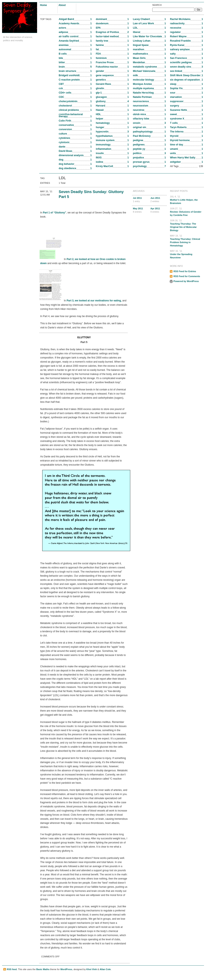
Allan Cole (105, 969)
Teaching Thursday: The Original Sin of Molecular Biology (186, 225)
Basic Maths (43, 969)
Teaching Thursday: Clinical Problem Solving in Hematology (186, 240)
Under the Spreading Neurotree (186, 254)
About (62, 5)
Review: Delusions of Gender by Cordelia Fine (186, 212)
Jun (158, 200)
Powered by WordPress (186, 281)
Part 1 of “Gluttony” (55, 213)
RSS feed (12, 969)
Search (157, 5)
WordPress (66, 969)
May (141, 210)
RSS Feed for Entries (185, 271)
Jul (141, 200)
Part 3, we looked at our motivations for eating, (94, 301)
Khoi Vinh (92, 969)
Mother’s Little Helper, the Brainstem (186, 200)
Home (43, 5)
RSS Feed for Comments (187, 276)
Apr (158, 210)
